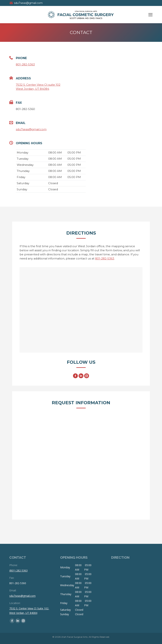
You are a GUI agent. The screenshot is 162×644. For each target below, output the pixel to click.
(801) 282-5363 (18, 570)
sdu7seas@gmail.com (26, 3)
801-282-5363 (25, 64)
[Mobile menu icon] (150, 15)
